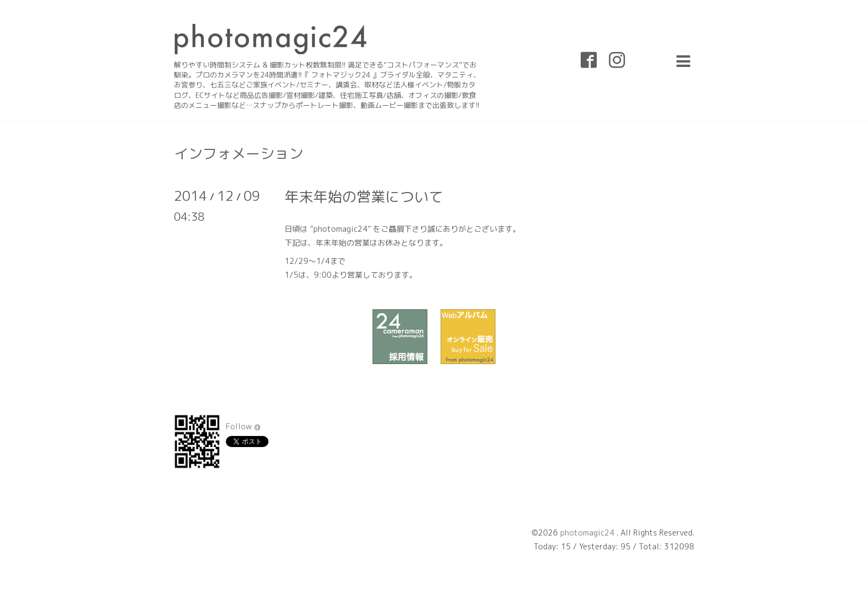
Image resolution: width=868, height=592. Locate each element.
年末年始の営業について (364, 196)
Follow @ (243, 426)
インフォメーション (239, 153)
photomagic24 (588, 533)
